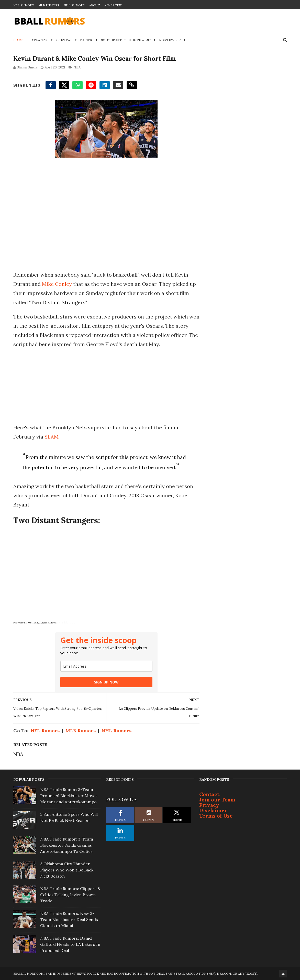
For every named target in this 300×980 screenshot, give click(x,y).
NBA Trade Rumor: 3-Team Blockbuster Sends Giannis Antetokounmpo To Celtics (67, 845)
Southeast (112, 40)
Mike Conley (57, 284)
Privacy (209, 805)
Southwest (140, 40)
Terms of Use (216, 816)
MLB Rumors (49, 5)
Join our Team (217, 800)
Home (19, 40)
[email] (106, 666)
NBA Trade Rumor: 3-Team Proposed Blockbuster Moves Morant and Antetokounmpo (69, 796)
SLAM (52, 437)
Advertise (113, 5)
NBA (77, 67)
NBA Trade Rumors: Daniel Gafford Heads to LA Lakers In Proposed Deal (70, 944)
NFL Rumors (24, 5)
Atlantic (40, 40)
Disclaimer (213, 810)
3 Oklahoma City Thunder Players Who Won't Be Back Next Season (67, 870)
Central (64, 40)
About (95, 5)
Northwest (170, 40)
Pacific (87, 40)
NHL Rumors (74, 5)
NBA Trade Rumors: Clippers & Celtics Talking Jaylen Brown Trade (70, 895)
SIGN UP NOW (106, 682)
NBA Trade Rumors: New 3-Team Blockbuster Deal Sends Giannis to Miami (69, 919)
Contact (209, 794)
